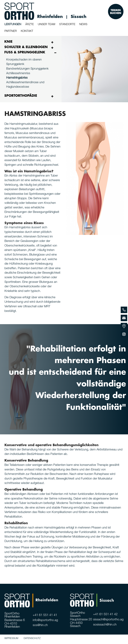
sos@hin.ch (40, 625)
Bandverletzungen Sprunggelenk (27, 69)
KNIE (8, 42)
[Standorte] (124, 326)
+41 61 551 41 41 (45, 615)
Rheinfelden (50, 17)
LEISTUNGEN (13, 25)
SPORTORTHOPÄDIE (21, 96)
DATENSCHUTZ (32, 638)
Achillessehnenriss (18, 73)
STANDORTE (67, 25)
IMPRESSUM (11, 638)
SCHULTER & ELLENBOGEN (26, 47)
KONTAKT (27, 31)
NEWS (83, 25)
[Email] (124, 318)
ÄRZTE (30, 25)
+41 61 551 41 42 (105, 615)
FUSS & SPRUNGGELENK (25, 52)
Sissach (79, 17)
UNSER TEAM (46, 25)
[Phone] (124, 310)
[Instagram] (124, 334)
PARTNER (11, 31)
